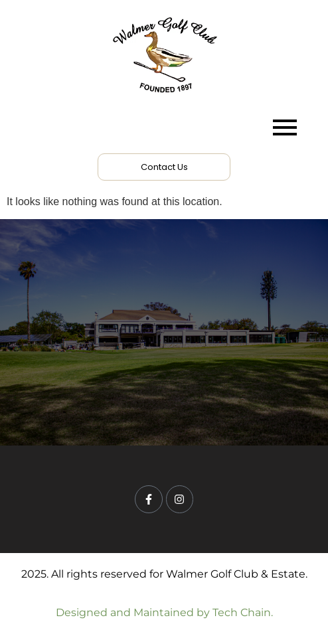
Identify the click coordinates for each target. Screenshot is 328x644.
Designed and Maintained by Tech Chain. (164, 612)
